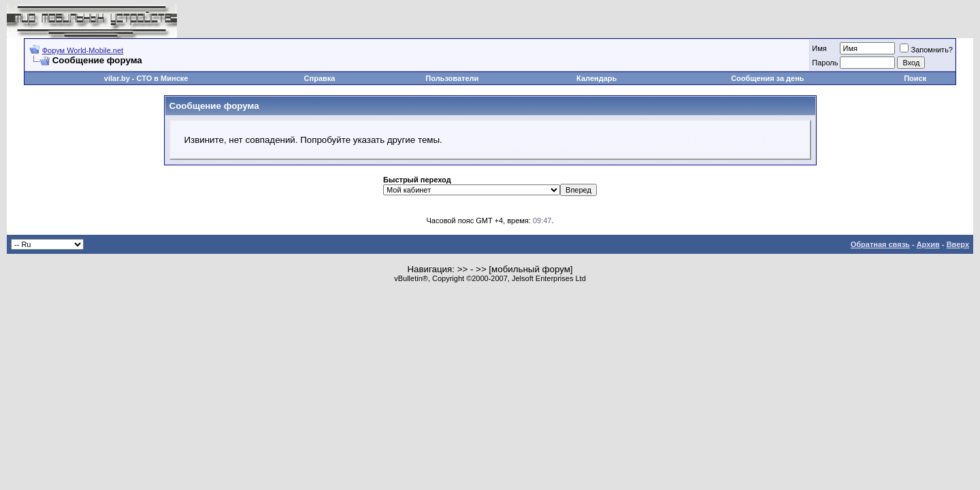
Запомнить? (926, 50)
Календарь (597, 78)
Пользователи (452, 78)
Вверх (958, 244)
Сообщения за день (767, 78)
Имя (819, 48)
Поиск (915, 78)
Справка (320, 78)
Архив (928, 244)
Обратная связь (880, 244)
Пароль (825, 63)
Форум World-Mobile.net (83, 50)
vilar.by (117, 78)
